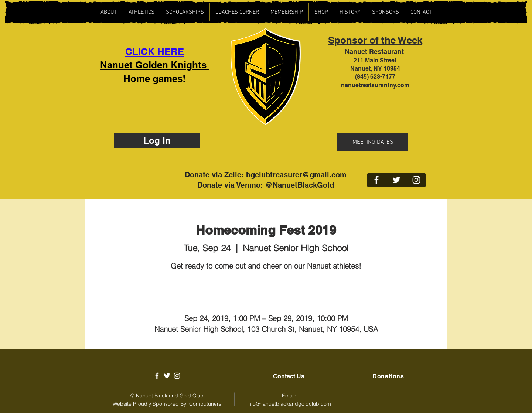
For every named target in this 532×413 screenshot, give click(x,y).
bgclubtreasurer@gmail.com (296, 175)
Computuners (205, 404)
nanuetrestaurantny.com (375, 85)
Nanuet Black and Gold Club (170, 396)
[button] (141, 12)
